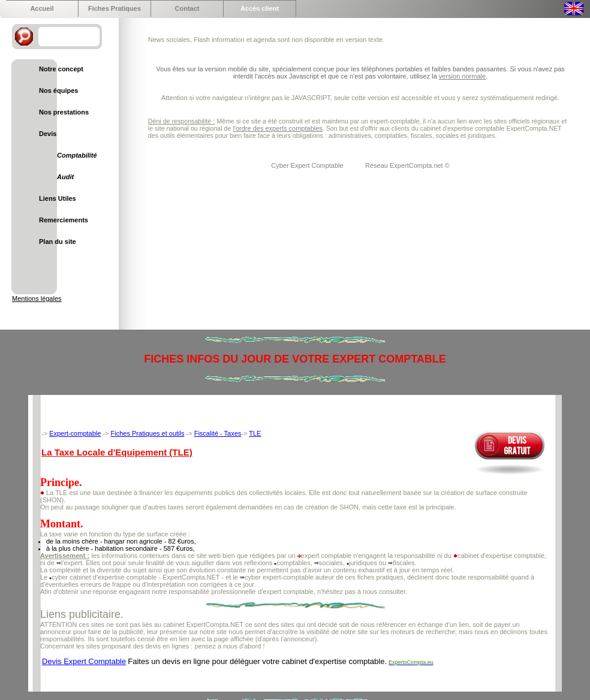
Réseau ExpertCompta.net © (407, 165)
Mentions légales (37, 298)
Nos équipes (58, 90)
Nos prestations (64, 112)
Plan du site (58, 242)
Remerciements (64, 220)
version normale (462, 76)
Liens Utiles (58, 198)
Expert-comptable (75, 433)
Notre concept (61, 69)
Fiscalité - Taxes (218, 433)
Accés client (260, 8)
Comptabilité (77, 155)
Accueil (42, 8)
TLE (255, 433)
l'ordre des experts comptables (277, 128)
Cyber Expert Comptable (308, 165)
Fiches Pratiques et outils (148, 433)
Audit (65, 177)
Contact (187, 8)
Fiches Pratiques (115, 8)
